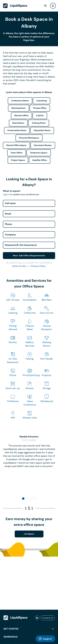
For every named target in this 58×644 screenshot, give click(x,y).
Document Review (43, 145)
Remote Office (21, 116)
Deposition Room (42, 130)
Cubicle (40, 116)
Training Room (39, 123)
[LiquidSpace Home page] (15, 6)
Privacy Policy (38, 266)
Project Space (18, 160)
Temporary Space (39, 153)
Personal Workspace (29, 138)
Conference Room (20, 101)
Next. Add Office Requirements (29, 256)
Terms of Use (19, 266)
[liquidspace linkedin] (37, 618)
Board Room (18, 123)
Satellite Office (40, 160)
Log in (6, 194)
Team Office (17, 153)
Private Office (40, 108)
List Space (29, 534)
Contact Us (48, 618)
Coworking (42, 101)
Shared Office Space (16, 145)
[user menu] (53, 6)
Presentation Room (17, 130)
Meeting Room (19, 108)
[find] (45, 6)
